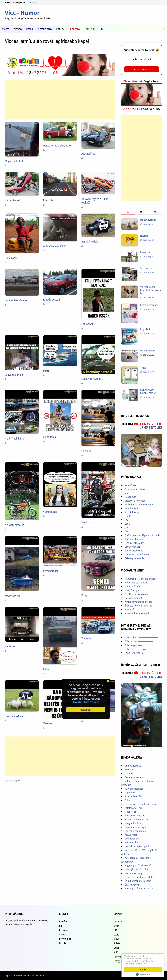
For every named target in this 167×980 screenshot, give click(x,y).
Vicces (6, 29)
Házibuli (86, 451)
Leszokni (118, 921)
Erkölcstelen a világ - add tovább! (142, 535)
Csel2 (128, 527)
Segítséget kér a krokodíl (138, 865)
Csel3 (128, 531)
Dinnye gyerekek (148, 220)
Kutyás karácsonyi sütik (137, 819)
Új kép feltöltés (151, 428)
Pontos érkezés (148, 351)
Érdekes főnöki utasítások (138, 606)
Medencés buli (13, 596)
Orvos (116, 948)
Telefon (117, 957)
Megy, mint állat (14, 161)
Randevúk (130, 609)
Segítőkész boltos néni (137, 594)
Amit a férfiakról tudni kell (139, 602)
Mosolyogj (130, 812)
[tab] (128, 212)
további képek (12, 781)
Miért (46, 371)
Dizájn (85, 595)
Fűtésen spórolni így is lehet (140, 877)
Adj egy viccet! (142, 69)
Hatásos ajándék (134, 598)
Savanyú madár (133, 547)
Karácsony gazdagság (136, 827)
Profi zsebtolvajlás (134, 543)
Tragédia (86, 638)
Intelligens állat (133, 508)
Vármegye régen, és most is (139, 888)
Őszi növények (132, 885)
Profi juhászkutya (15, 716)
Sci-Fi (62, 935)
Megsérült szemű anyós (137, 554)
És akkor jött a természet (138, 881)
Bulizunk (91, 29)
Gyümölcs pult (132, 839)
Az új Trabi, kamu (15, 439)
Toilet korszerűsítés (135, 831)
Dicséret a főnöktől (135, 501)
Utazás (63, 943)
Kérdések (10, 646)
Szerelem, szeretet (149, 268)
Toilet (143, 368)
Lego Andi (145, 329)
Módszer (129, 493)
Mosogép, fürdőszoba (136, 869)
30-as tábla (50, 437)
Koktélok (76, 29)
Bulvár (117, 943)
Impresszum (11, 975)
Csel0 (128, 516)
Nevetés (144, 236)
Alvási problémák (134, 539)
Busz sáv (48, 200)
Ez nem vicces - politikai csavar (148, 391)
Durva (116, 939)
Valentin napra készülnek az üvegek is (151, 290)
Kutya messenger (149, 305)
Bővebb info (142, 963)
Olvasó (18, 29)
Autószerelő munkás (55, 246)
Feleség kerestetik (134, 558)
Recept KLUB (66, 939)
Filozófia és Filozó (134, 816)
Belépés (33, 2)
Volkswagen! (50, 512)
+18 (115, 930)
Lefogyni (118, 961)
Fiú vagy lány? (132, 842)
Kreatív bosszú (51, 300)
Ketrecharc (65, 930)
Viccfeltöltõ (45, 29)
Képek (30, 29)
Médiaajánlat (38, 975)
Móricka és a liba (134, 586)
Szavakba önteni (14, 375)
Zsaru (116, 935)
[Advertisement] (60, 100)
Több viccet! (139, 641)
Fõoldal (61, 29)
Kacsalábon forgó (134, 873)
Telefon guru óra (134, 808)
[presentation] (128, 212)
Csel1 (128, 520)
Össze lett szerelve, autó (57, 146)
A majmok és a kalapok (137, 613)
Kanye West (131, 835)
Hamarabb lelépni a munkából (141, 579)
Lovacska (145, 252)
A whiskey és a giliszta (136, 583)
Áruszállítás (88, 154)
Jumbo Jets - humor (16, 300)
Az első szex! (131, 485)
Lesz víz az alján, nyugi (137, 846)
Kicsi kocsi (11, 258)
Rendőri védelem (91, 242)
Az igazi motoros (15, 525)
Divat (116, 926)
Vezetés (48, 723)
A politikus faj (132, 512)
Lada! (46, 669)
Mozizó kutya (132, 590)
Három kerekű (13, 200)
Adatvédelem (24, 975)
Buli (61, 926)
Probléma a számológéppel (139, 504)
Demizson (87, 522)
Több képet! (133, 645)
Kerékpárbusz (51, 571)
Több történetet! (135, 649)
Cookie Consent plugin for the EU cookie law (143, 974)
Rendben (143, 969)
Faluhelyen (87, 324)
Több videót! (141, 637)
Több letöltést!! (134, 653)
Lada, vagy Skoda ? (92, 379)
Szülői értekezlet (134, 551)
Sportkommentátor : (136, 489)
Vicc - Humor (22, 13)
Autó (116, 952)
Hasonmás (130, 497)
